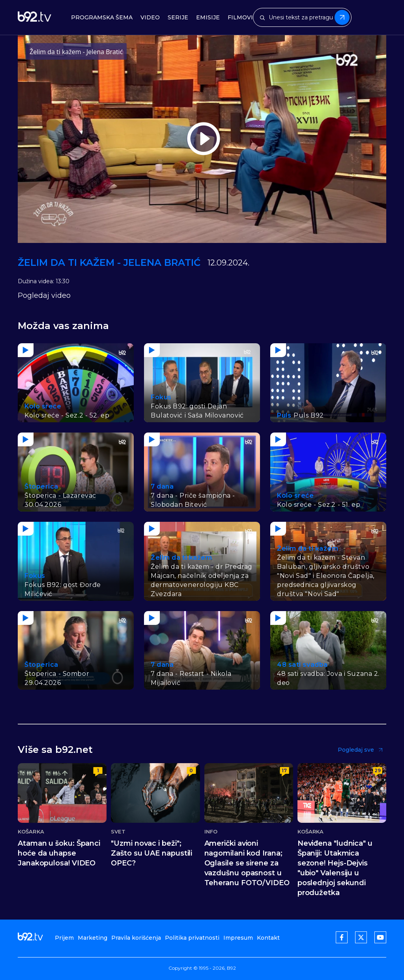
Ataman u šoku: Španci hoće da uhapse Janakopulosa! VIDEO (59, 853)
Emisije (208, 18)
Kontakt (268, 938)
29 (378, 770)
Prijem (64, 938)
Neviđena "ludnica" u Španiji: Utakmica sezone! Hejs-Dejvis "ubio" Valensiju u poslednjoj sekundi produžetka (335, 868)
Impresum (238, 938)
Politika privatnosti (192, 938)
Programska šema (102, 18)
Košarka (31, 832)
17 (284, 770)
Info (211, 832)
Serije (178, 18)
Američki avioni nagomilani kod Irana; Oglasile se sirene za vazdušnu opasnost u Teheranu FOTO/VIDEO (247, 863)
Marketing (93, 938)
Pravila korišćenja (136, 938)
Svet (118, 832)
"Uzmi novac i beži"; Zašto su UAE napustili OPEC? (151, 853)
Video (150, 18)
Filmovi (240, 18)
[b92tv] (35, 18)
